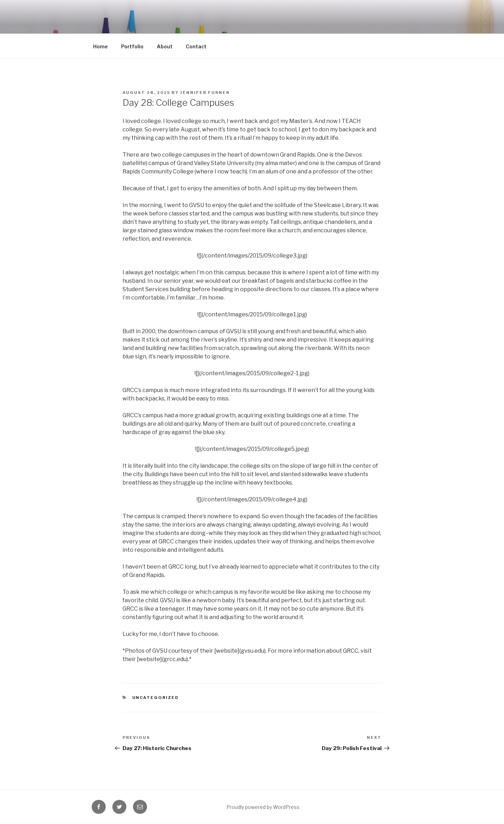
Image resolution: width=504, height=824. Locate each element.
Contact (196, 46)
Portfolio (132, 46)
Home (100, 46)
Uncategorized (156, 698)
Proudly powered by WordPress (263, 807)
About (165, 46)
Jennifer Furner (205, 92)
